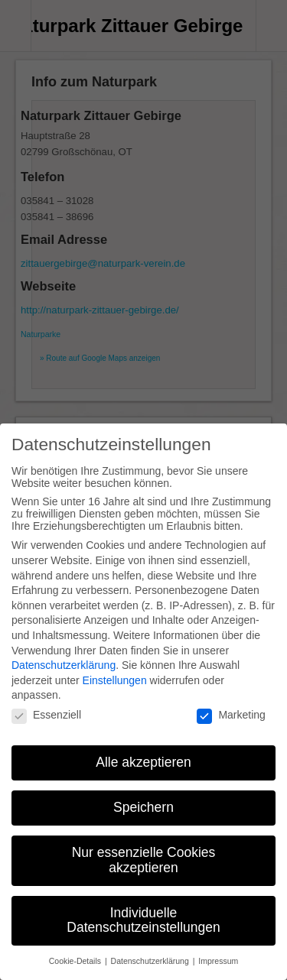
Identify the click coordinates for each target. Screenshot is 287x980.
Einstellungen (115, 664)
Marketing (231, 699)
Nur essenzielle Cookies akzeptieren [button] (144, 844)
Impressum (218, 945)
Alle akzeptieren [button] (143, 746)
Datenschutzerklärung (64, 649)
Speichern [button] (143, 791)
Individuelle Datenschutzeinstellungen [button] (143, 904)
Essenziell (46, 699)
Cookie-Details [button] (76, 945)
